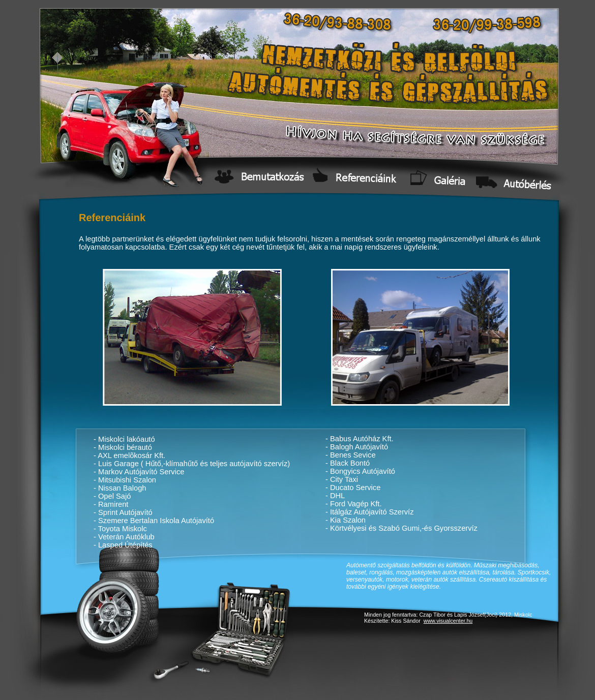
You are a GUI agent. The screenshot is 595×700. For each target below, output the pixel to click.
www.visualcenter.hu (448, 621)
